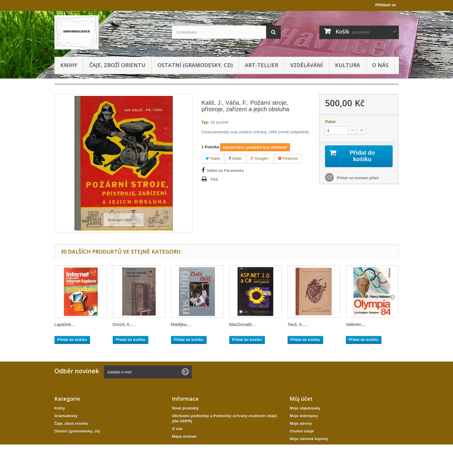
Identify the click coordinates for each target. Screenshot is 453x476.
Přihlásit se (385, 5)
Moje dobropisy (304, 416)
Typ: (205, 122)
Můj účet (301, 399)
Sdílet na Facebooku (225, 170)
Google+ (260, 158)
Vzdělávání (307, 65)
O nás (380, 65)
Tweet (213, 158)
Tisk (214, 179)
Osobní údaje (302, 431)
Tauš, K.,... (298, 324)
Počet (330, 122)
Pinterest (288, 158)
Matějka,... (181, 324)
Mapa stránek (184, 436)
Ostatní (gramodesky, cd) (195, 65)
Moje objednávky (305, 408)
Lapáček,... (65, 324)
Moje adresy (301, 423)
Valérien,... (356, 324)
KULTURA (347, 65)
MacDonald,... (243, 324)
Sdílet (235, 158)
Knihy (69, 65)
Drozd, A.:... (124, 324)
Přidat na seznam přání (357, 178)
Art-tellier (262, 65)
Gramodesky (66, 416)
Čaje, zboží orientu (117, 65)
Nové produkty (185, 408)
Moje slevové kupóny (309, 439)
